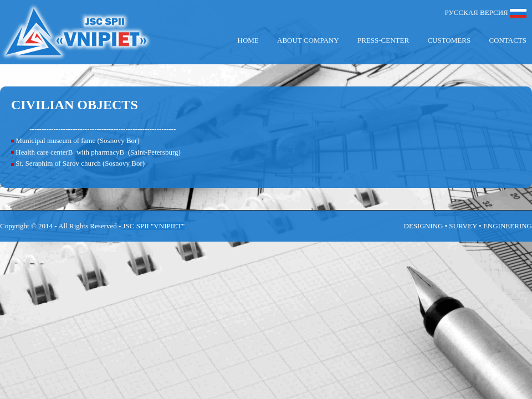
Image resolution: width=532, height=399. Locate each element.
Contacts (508, 40)
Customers (449, 40)
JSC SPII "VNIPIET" (154, 226)
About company (308, 40)
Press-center (383, 40)
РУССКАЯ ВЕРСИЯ (486, 13)
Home (248, 40)
